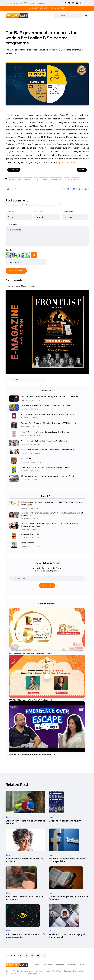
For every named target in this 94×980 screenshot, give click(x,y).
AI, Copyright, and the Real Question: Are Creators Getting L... (48, 414)
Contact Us (41, 3)
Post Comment (16, 271)
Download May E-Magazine (47, 8)
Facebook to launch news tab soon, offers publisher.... (67, 860)
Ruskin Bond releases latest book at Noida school (24, 898)
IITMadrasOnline (56, 179)
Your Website (68, 212)
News (8, 817)
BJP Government (15, 179)
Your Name (10, 212)
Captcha (9, 250)
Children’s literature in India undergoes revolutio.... (25, 822)
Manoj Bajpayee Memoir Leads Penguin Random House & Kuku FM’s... (51, 397)
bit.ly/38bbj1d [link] (66, 162)
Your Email (38, 212)
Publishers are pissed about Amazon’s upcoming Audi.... (25, 936)
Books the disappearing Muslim (65, 821)
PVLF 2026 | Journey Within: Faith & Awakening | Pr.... (32, 700)
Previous (14, 170)
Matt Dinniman (28, 543)
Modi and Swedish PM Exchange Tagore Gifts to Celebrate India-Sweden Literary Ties (50, 525)
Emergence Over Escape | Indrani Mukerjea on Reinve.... (33, 754)
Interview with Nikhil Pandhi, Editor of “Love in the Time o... (46, 405)
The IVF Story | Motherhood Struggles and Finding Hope (46, 432)
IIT (35, 179)
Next (82, 170)
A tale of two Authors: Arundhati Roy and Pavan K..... (25, 860)
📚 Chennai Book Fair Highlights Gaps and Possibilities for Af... (48, 476)
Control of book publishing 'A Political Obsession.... (68, 898)
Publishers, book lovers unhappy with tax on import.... (68, 936)
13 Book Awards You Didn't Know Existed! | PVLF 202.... (32, 654)
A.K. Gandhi (26, 459)
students (76, 179)
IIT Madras (43, 179)
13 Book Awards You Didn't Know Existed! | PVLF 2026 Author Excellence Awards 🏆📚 (52, 503)
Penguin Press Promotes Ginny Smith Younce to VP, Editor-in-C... (49, 423)
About (33, 3)
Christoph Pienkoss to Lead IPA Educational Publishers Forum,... (49, 450)
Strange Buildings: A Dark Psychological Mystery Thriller (45, 467)
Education (28, 179)
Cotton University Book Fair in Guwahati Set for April (44, 441)
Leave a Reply (11, 224)
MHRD (67, 179)
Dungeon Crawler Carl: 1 (31, 534)
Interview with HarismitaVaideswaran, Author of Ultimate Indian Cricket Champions (52, 514)
